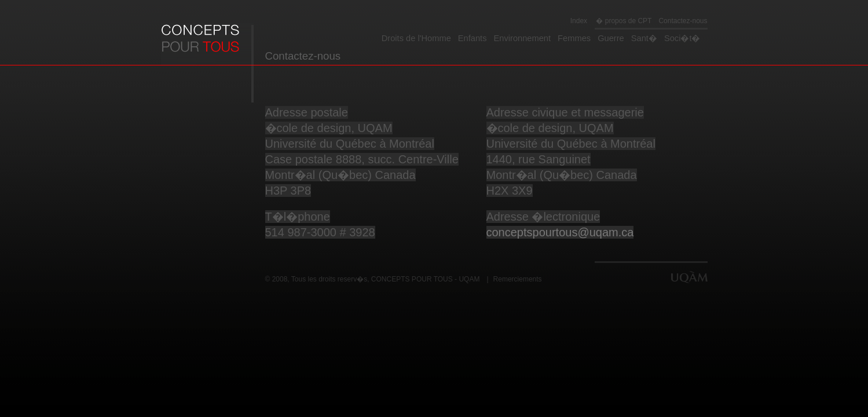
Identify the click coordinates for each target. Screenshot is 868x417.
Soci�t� (682, 38)
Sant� (644, 38)
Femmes (574, 38)
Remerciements (518, 279)
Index (579, 21)
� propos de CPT (623, 21)
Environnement (523, 38)
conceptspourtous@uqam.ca (560, 232)
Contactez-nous (683, 21)
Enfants (473, 38)
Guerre (611, 38)
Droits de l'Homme (416, 38)
